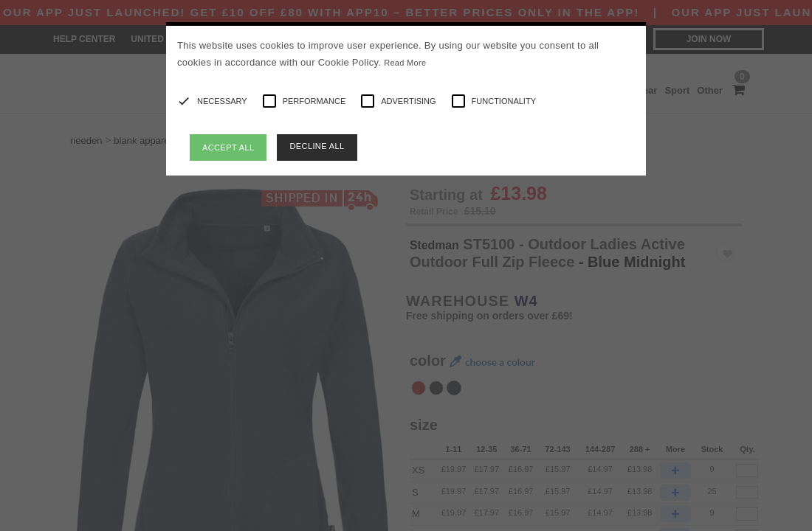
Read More (405, 63)
